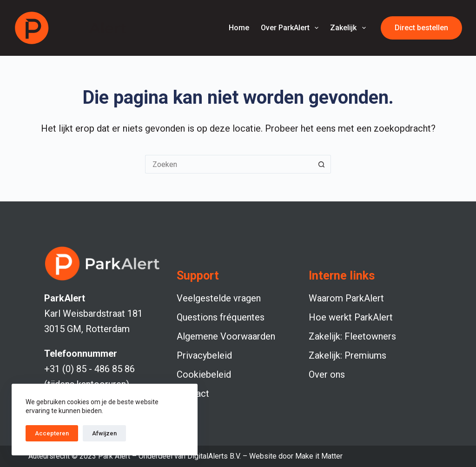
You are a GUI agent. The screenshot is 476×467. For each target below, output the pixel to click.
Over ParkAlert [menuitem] (291, 28)
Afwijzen (104, 433)
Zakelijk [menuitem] (350, 28)
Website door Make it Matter (296, 456)
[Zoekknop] (322, 164)
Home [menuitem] (239, 28)
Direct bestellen (421, 28)
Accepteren (52, 433)
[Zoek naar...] (229, 164)
